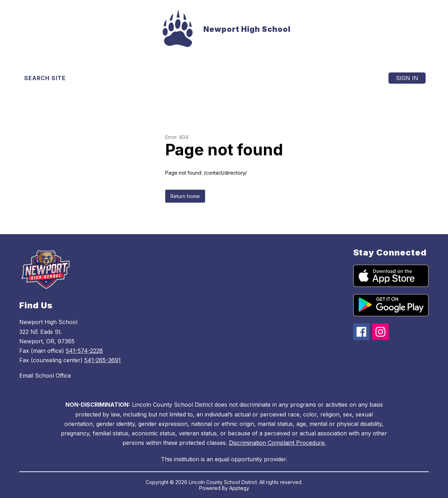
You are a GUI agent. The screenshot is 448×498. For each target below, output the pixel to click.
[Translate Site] (112, 78)
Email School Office (45, 376)
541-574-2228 (84, 351)
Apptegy (239, 488)
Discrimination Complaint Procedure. (277, 443)
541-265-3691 (103, 360)
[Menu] (362, 78)
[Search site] (49, 78)
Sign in (407, 78)
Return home (185, 196)
